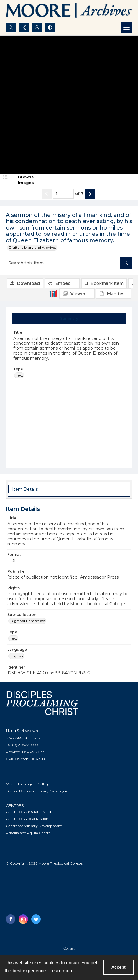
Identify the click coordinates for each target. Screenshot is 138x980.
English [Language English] (17, 656)
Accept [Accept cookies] (119, 967)
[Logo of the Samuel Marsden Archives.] (69, 11)
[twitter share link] (36, 919)
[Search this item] (63, 263)
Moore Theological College (28, 784)
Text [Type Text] (20, 375)
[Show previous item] (47, 194)
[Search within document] (126, 263)
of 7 (79, 193)
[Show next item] (90, 194)
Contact (69, 948)
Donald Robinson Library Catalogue (37, 791)
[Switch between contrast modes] (50, 28)
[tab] (69, 319)
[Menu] (126, 28)
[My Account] (37, 28)
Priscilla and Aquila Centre (28, 833)
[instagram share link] (23, 919)
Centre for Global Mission (27, 819)
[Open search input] (11, 28)
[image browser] (22, 180)
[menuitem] (69, 948)
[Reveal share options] (24, 28)
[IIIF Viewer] (77, 294)
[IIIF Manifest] (114, 294)
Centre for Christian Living (28, 812)
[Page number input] (63, 194)
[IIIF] (53, 293)
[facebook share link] (11, 919)
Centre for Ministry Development (34, 826)
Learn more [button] (62, 971)
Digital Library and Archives (33, 247)
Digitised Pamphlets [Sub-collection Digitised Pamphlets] (28, 621)
